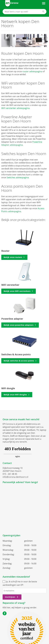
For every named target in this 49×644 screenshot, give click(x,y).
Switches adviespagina (18, 177)
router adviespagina (32, 71)
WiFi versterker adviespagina (15, 108)
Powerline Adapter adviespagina (22, 143)
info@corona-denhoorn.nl (15, 477)
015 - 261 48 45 (10, 474)
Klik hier (7, 608)
